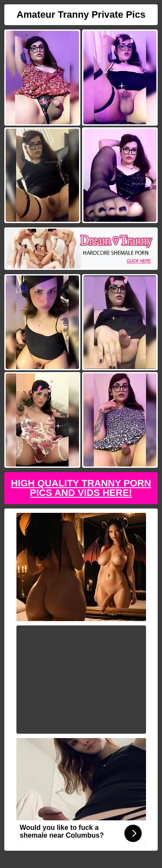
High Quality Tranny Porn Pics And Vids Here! (81, 488)
